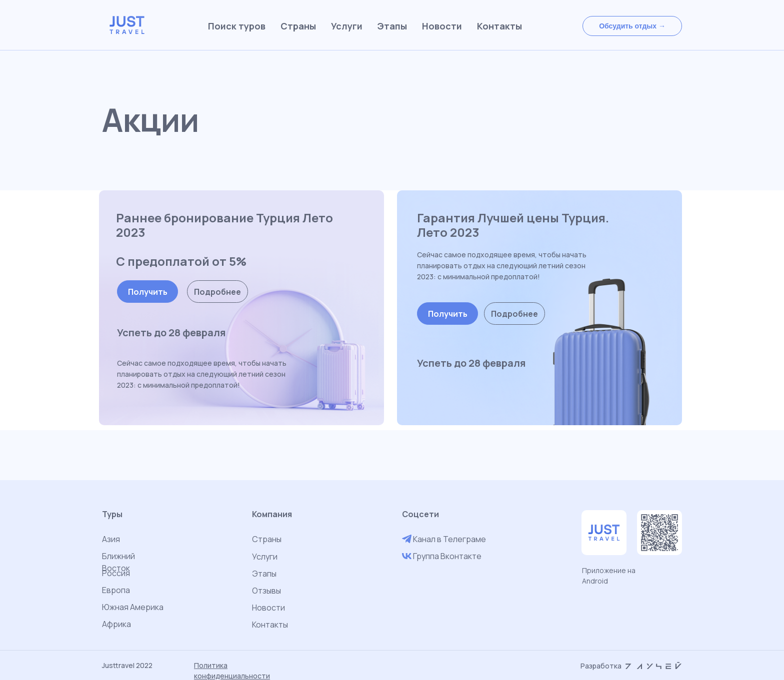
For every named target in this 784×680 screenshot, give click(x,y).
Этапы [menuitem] (392, 26)
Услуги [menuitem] (347, 26)
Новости (268, 608)
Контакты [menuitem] (499, 26)
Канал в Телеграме (449, 539)
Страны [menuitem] (298, 26)
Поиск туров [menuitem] (237, 26)
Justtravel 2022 (127, 665)
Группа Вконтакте (447, 556)
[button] (632, 26)
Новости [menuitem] (442, 26)
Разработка (601, 666)
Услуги (265, 557)
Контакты (270, 625)
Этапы (264, 574)
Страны (267, 539)
